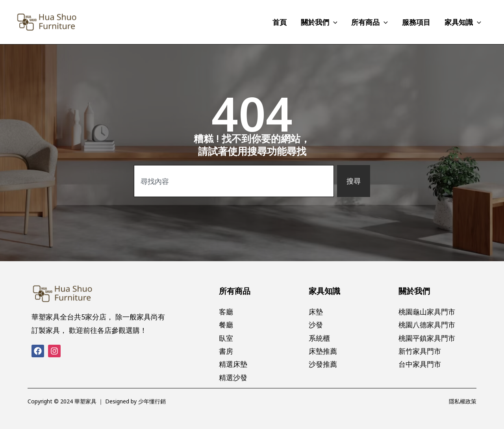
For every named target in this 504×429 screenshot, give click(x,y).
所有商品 (235, 291)
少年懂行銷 (152, 401)
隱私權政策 (463, 401)
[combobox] (234, 181)
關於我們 (414, 291)
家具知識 (324, 291)
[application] (333, 22)
